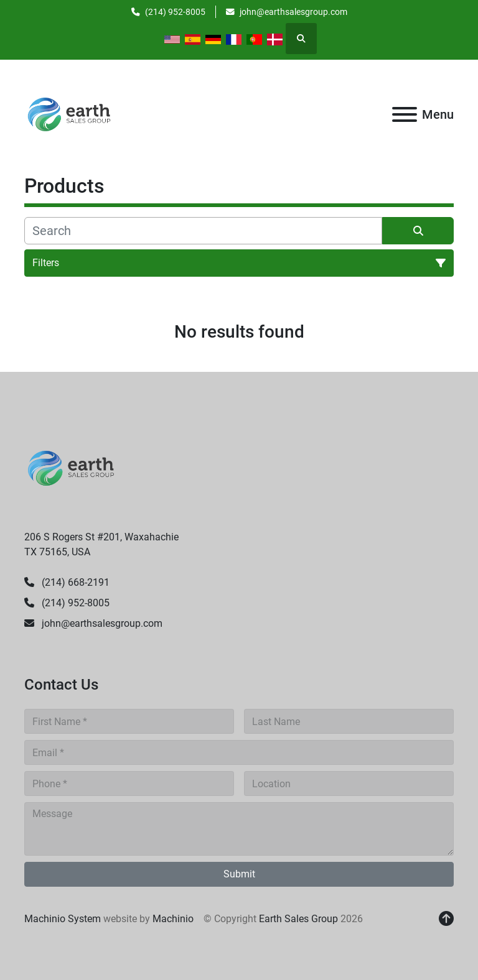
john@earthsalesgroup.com (293, 12)
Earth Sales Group (298, 919)
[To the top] (446, 919)
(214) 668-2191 (74, 582)
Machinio (173, 919)
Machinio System (63, 919)
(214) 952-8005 (175, 12)
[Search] (203, 231)
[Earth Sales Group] (71, 468)
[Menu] (405, 114)
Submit (239, 874)
